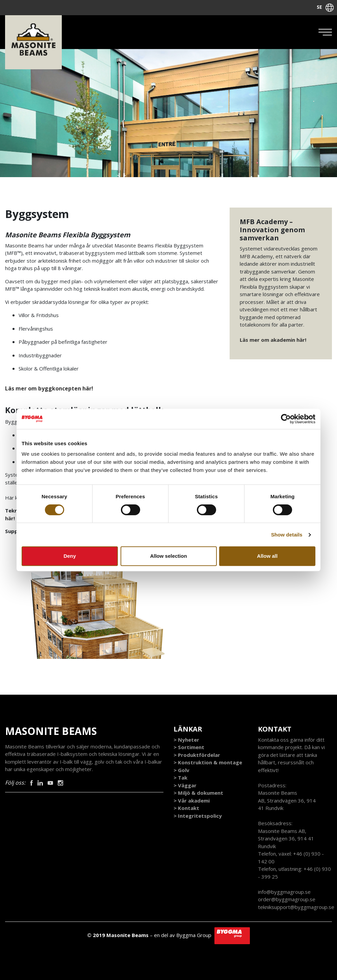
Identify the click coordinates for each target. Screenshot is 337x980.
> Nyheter (186, 740)
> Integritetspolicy (198, 816)
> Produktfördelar (197, 755)
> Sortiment (189, 747)
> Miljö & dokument (198, 793)
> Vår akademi (192, 800)
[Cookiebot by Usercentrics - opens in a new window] (286, 419)
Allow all (267, 556)
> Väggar (185, 785)
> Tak (180, 778)
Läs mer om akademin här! (273, 340)
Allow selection (168, 556)
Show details (287, 535)
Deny (70, 556)
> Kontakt (186, 808)
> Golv (182, 770)
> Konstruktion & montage (208, 762)
